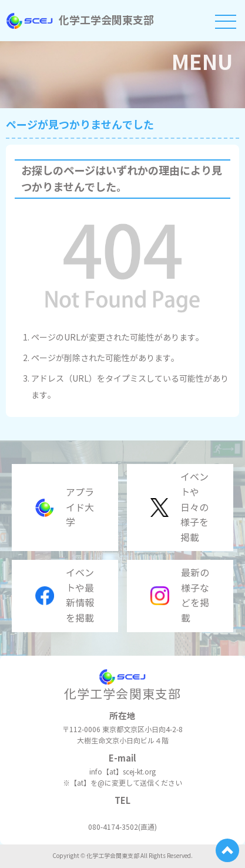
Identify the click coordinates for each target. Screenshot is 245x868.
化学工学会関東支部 (80, 20)
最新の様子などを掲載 (180, 596)
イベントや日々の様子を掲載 (179, 507)
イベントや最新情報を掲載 (65, 596)
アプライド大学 (65, 508)
